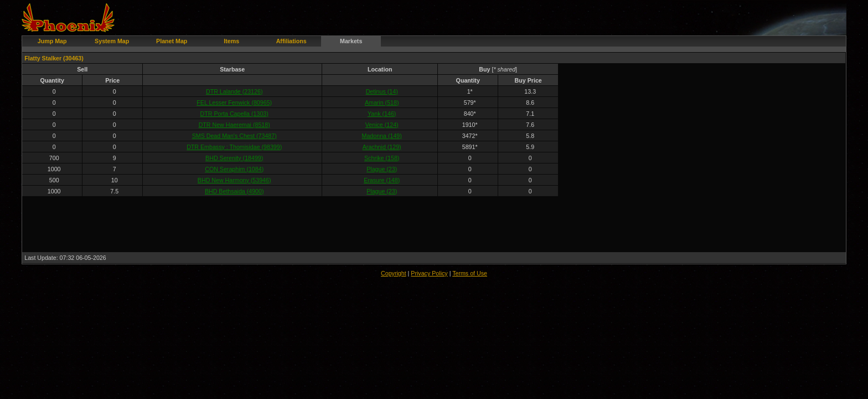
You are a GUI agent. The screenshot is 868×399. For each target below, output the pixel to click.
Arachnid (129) (382, 147)
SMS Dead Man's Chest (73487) (234, 136)
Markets (351, 41)
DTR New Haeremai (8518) (234, 125)
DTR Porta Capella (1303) (234, 114)
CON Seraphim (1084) (234, 169)
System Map (112, 41)
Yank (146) (382, 114)
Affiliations (291, 41)
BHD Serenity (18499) (234, 158)
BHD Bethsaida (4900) (234, 191)
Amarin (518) (382, 103)
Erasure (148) (382, 180)
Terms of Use (470, 273)
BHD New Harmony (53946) (234, 180)
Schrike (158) (382, 158)
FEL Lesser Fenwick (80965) (234, 103)
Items (231, 41)
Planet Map (172, 41)
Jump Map (52, 41)
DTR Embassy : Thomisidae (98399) (234, 147)
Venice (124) (382, 125)
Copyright (394, 273)
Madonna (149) (382, 136)
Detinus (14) (382, 91)
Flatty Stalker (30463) (54, 58)
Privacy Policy (429, 273)
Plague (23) (382, 169)
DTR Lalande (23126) (234, 91)
